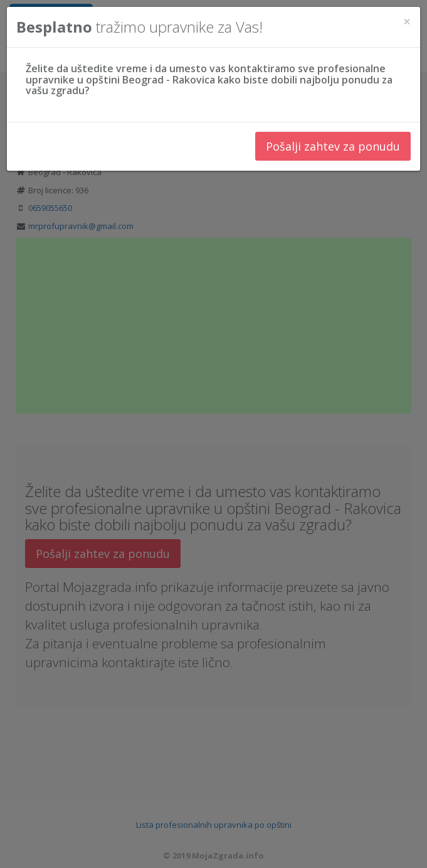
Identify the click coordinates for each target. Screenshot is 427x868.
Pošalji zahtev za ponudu (333, 146)
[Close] (407, 21)
